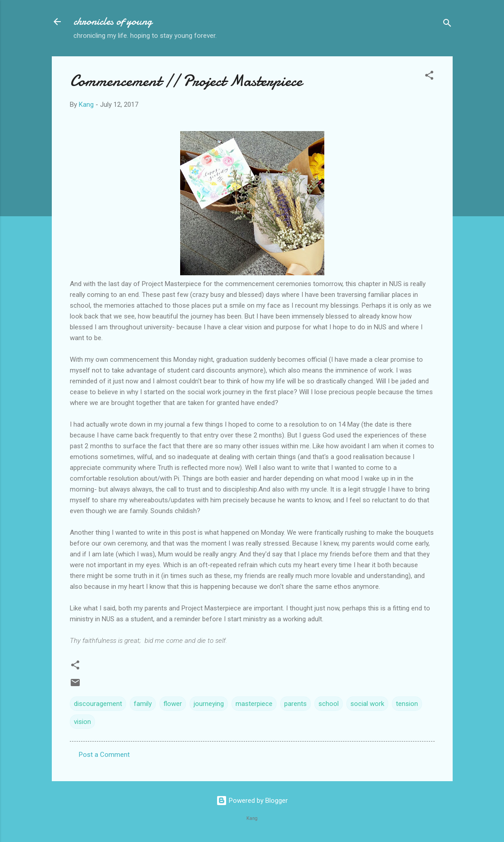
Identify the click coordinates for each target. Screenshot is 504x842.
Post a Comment (104, 755)
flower (173, 704)
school (329, 704)
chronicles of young (113, 21)
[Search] (447, 25)
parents (295, 704)
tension (407, 704)
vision (82, 722)
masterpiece (254, 704)
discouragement (98, 704)
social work (367, 704)
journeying (209, 704)
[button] (429, 77)
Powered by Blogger (252, 801)
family (143, 704)
